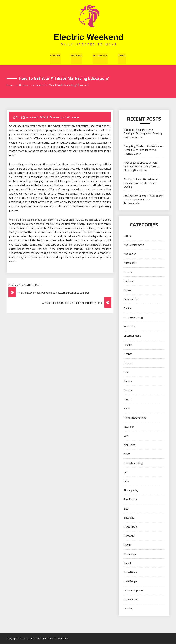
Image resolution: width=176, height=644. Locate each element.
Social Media (131, 527)
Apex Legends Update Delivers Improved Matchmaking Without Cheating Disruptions (142, 167)
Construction (131, 299)
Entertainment (132, 336)
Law (126, 436)
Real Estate (130, 500)
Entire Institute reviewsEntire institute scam (64, 241)
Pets (126, 481)
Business (55, 117)
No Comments (72, 117)
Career (127, 290)
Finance (128, 354)
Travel (127, 563)
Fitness (128, 363)
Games (122, 55)
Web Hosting (131, 600)
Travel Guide (131, 572)
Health (128, 399)
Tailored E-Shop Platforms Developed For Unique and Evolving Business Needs (143, 133)
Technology (100, 55)
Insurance (129, 427)
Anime (127, 236)
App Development (134, 245)
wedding (128, 609)
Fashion (128, 345)
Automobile (130, 263)
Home (127, 409)
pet (126, 472)
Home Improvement (135, 418)
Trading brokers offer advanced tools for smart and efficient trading (141, 183)
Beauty (128, 272)
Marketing (129, 445)
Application (130, 254)
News (127, 454)
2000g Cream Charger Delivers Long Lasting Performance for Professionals (143, 200)
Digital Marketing (133, 317)
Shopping (77, 55)
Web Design (130, 581)
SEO (126, 509)
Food (126, 372)
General (55, 55)
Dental (128, 308)
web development (134, 590)
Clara (18, 117)
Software (129, 536)
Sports (128, 545)
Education (129, 327)
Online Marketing (133, 463)
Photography (131, 490)
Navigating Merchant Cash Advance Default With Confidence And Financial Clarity (143, 150)
